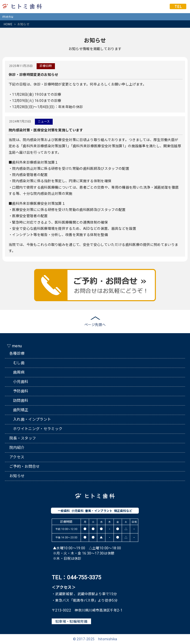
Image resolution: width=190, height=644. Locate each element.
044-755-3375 (84, 577)
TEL (178, 7)
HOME (8, 24)
